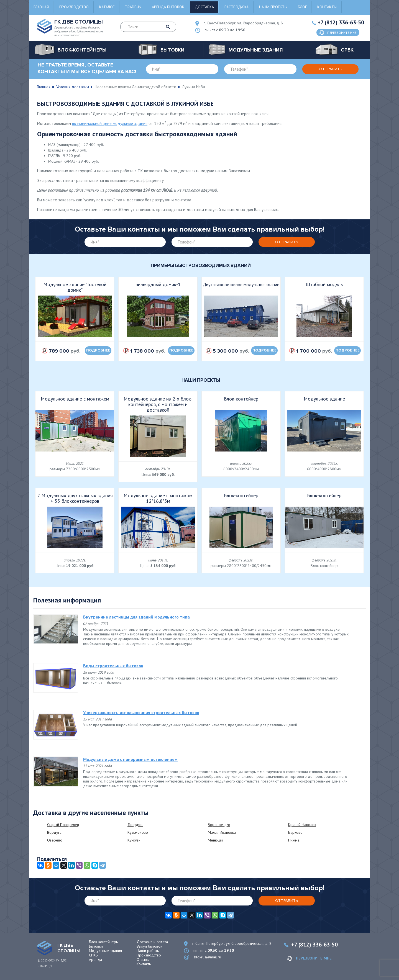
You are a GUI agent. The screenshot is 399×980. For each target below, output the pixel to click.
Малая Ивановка (222, 832)
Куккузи (134, 840)
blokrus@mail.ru (208, 957)
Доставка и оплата (152, 942)
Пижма (294, 840)
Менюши (215, 840)
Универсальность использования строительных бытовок (141, 712)
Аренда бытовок (168, 7)
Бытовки (96, 946)
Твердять (135, 825)
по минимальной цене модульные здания (110, 123)
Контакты (327, 7)
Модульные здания (105, 951)
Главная (41, 7)
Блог (302, 7)
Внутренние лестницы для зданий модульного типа (136, 617)
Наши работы (148, 951)
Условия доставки (73, 87)
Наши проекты (273, 7)
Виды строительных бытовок (113, 666)
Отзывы (143, 960)
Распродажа (236, 7)
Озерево (55, 840)
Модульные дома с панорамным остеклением (130, 759)
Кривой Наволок (302, 825)
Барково (295, 832)
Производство (74, 7)
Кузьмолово (138, 832)
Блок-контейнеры (104, 942)
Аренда (95, 960)
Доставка (204, 7)
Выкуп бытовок (149, 946)
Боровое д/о (219, 825)
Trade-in (133, 7)
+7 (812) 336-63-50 (341, 22)
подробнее (98, 350)
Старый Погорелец (63, 825)
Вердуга (54, 832)
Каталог (107, 7)
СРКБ (93, 955)
